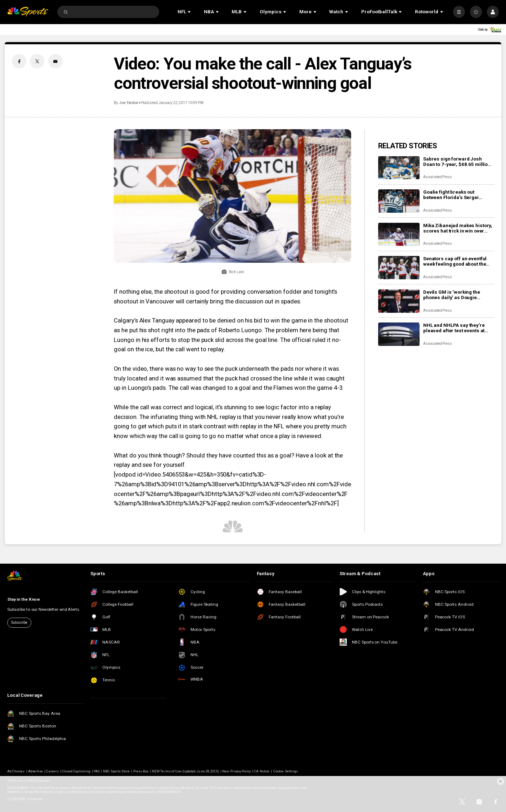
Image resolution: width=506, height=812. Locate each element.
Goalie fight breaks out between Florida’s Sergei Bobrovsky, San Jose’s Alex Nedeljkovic (454, 195)
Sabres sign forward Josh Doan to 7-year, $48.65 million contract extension (457, 162)
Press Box (141, 771)
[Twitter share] (37, 61)
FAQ (97, 771)
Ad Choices (16, 771)
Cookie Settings (286, 771)
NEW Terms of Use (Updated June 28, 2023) (185, 771)
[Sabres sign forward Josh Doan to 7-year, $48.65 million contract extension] (399, 168)
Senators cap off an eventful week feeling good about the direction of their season (455, 261)
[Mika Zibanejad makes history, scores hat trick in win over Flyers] (399, 234)
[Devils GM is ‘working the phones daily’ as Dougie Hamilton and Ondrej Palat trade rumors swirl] (399, 301)
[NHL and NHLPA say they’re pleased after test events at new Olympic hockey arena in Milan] (399, 334)
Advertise (35, 771)
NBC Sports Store (117, 771)
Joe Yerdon (129, 103)
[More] (459, 12)
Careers (52, 771)
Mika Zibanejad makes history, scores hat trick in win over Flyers (458, 228)
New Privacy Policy (236, 771)
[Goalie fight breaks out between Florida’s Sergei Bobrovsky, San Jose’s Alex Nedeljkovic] (399, 201)
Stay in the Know (24, 599)
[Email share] (55, 61)
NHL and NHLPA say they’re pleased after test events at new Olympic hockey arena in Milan (456, 328)
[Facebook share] (19, 61)
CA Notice (261, 771)
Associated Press (438, 177)
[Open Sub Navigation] (190, 12)
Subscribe (19, 622)
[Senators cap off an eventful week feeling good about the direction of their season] (399, 268)
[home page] (28, 12)
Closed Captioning (76, 771)
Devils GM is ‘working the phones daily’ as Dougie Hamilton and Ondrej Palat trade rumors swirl (453, 295)
